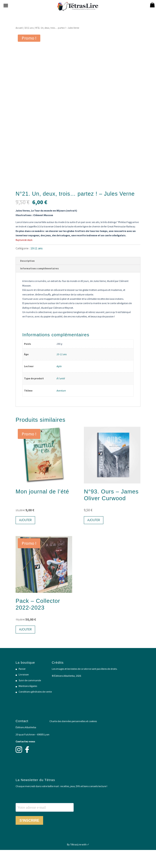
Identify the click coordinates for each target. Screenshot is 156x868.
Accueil (19, 28)
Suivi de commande (30, 698)
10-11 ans (29, 28)
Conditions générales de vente (35, 710)
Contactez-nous (25, 759)
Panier (22, 687)
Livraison (24, 692)
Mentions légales (28, 704)
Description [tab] (27, 279)
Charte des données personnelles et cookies (73, 739)
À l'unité (61, 396)
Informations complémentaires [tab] (39, 286)
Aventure (61, 408)
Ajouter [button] (25, 538)
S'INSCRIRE (29, 839)
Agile (59, 384)
